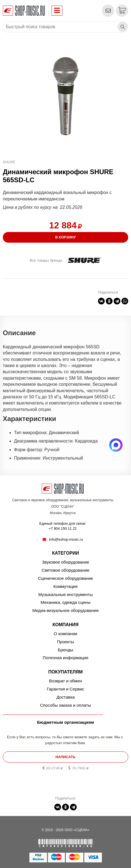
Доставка (65, 697)
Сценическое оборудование (66, 578)
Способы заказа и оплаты (65, 705)
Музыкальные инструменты (66, 594)
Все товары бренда (46, 260)
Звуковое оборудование (66, 562)
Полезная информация (66, 658)
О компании (65, 634)
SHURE (9, 162)
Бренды (65, 650)
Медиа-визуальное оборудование (65, 610)
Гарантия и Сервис (65, 689)
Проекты (66, 642)
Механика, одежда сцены (65, 602)
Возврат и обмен (65, 681)
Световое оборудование (66, 570)
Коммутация (66, 586)
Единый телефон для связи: (63, 526)
